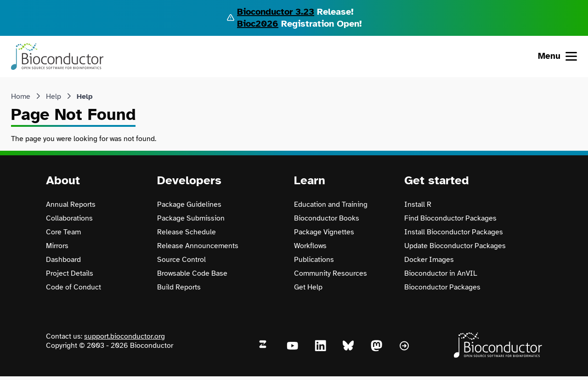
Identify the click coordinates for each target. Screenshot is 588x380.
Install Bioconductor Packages (454, 232)
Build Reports (179, 287)
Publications (314, 260)
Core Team (63, 232)
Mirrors (57, 246)
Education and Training (331, 204)
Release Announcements (198, 246)
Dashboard (63, 260)
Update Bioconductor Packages (455, 246)
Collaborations (69, 218)
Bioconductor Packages (442, 287)
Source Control (181, 260)
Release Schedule (187, 232)
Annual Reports (71, 204)
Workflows (310, 246)
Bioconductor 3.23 (276, 12)
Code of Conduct (73, 287)
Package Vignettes (324, 232)
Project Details (70, 273)
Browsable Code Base (192, 273)
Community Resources (331, 273)
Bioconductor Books (327, 218)
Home (21, 96)
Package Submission (191, 218)
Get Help (308, 287)
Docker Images (429, 260)
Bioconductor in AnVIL (441, 273)
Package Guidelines (189, 204)
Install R (418, 204)
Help (54, 96)
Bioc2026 (258, 24)
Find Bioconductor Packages (450, 218)
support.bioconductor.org (124, 336)
